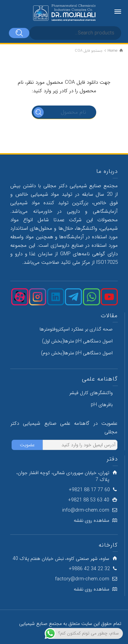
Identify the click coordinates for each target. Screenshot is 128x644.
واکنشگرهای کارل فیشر (91, 393)
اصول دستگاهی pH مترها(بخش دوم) (77, 353)
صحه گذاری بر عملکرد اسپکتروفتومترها (76, 329)
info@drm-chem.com (86, 510)
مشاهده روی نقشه (91, 520)
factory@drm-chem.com (82, 579)
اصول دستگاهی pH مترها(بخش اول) (77, 341)
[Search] (19, 33)
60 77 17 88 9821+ (89, 490)
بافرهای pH (102, 405)
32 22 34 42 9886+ (89, 569)
